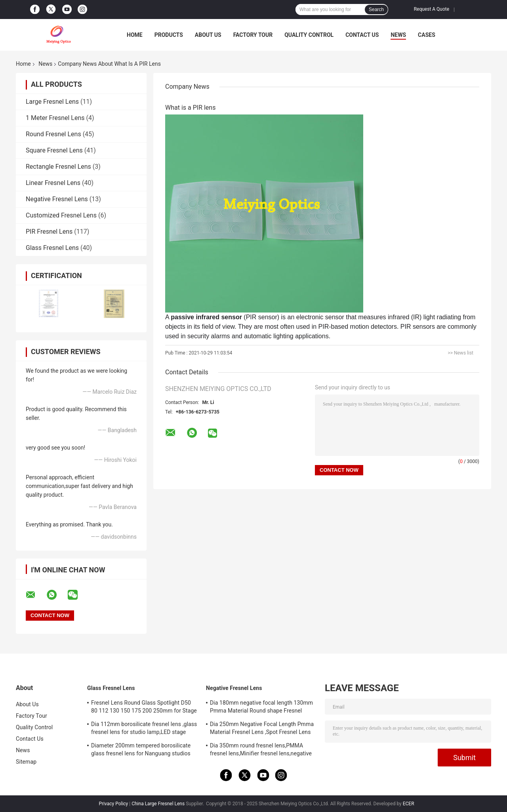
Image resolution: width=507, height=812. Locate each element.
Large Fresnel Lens (52, 102)
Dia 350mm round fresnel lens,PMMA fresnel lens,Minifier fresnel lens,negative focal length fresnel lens (261, 751)
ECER (409, 804)
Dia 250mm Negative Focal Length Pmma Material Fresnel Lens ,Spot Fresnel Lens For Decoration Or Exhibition (262, 729)
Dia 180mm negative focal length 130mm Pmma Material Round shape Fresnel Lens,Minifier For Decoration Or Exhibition (262, 708)
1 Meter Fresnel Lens (55, 118)
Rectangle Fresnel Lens (58, 167)
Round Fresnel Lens (53, 134)
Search (376, 10)
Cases (427, 35)
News (398, 35)
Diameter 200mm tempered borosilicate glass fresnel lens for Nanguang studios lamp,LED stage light (141, 751)
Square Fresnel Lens (54, 150)
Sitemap (26, 762)
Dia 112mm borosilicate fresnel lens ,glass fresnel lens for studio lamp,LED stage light (144, 729)
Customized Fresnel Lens (61, 215)
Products (169, 35)
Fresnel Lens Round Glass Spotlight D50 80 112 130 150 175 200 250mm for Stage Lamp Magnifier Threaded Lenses (144, 708)
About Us (208, 35)
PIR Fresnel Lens (49, 232)
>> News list (460, 353)
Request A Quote (432, 9)
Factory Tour (253, 35)
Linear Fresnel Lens (53, 183)
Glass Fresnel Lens (52, 248)
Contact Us (362, 35)
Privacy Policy (113, 804)
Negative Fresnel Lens (57, 199)
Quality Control (309, 35)
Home (135, 35)
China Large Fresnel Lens (158, 804)
